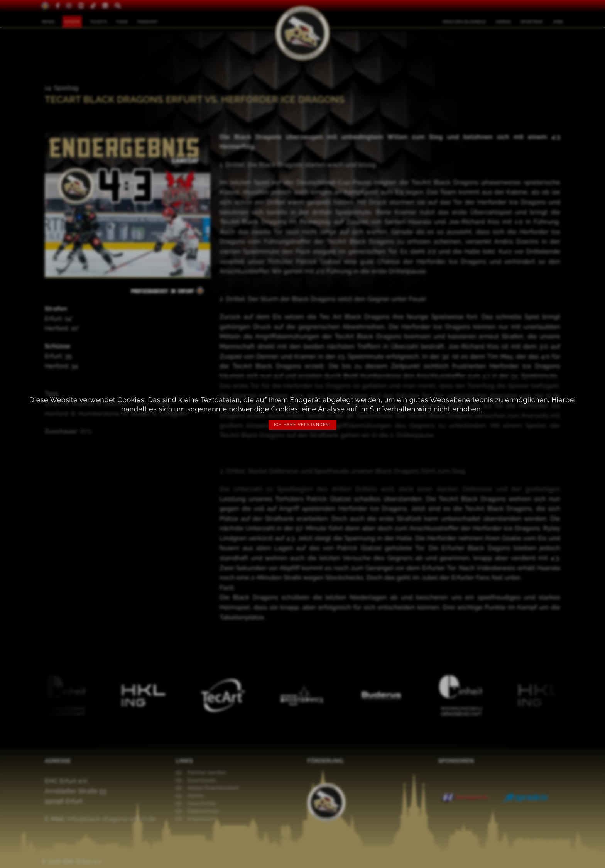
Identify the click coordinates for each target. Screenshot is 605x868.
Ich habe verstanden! (302, 425)
